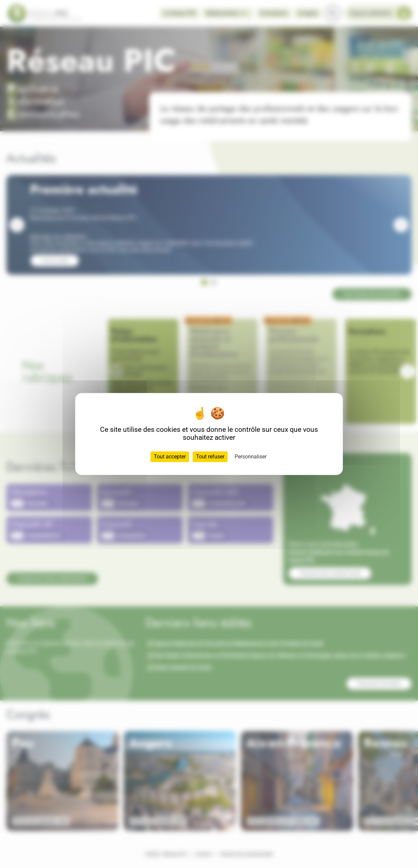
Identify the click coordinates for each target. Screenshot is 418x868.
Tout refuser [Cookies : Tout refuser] (210, 457)
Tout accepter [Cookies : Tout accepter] (170, 457)
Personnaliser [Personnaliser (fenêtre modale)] (251, 457)
